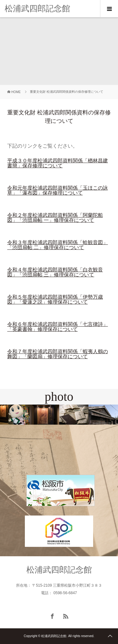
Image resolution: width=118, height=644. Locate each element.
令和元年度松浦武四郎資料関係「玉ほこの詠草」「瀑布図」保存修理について (58, 190)
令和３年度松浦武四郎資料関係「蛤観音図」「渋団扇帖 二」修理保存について (58, 245)
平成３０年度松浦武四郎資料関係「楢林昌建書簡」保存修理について (58, 163)
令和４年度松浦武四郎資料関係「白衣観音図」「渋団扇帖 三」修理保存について (55, 272)
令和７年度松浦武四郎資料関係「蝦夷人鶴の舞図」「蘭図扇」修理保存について (58, 354)
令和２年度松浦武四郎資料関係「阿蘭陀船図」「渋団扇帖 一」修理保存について (55, 218)
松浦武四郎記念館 (37, 8)
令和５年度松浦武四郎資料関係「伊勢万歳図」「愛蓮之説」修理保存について (55, 299)
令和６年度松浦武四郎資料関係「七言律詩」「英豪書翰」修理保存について (58, 327)
